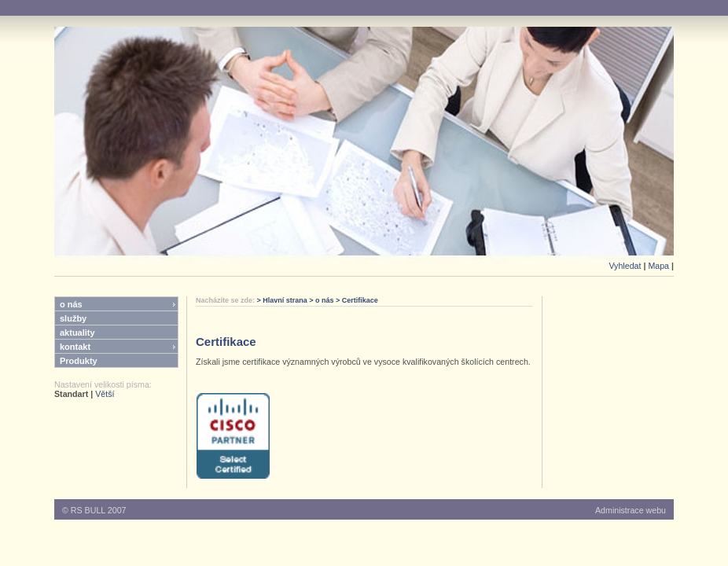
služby (73, 318)
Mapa (658, 266)
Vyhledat (625, 266)
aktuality (77, 333)
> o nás (321, 300)
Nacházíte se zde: (226, 300)
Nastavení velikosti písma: (103, 384)
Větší (105, 394)
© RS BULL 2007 (94, 510)
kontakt (75, 347)
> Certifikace (356, 300)
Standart (71, 394)
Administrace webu (631, 510)
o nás (71, 304)
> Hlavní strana (282, 300)
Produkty (79, 361)
